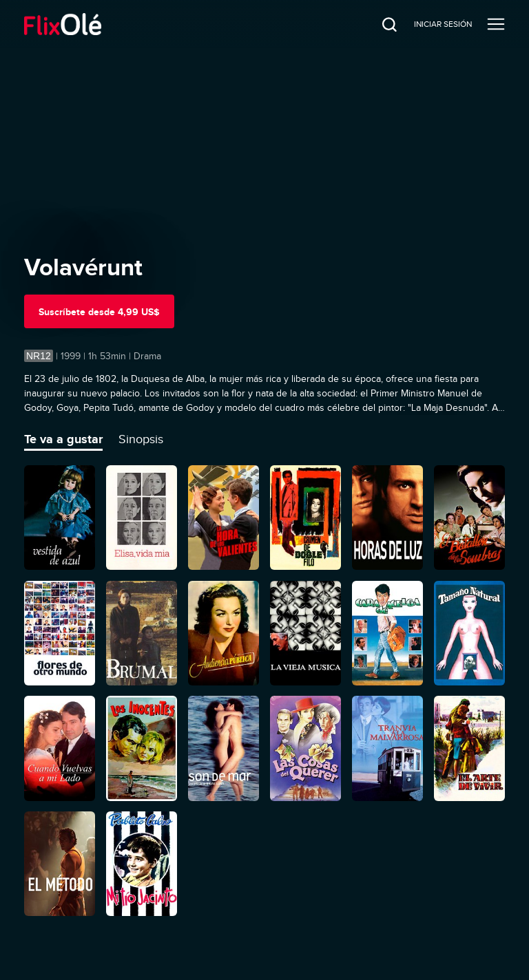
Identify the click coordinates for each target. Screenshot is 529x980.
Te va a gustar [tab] (63, 439)
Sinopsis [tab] (141, 439)
